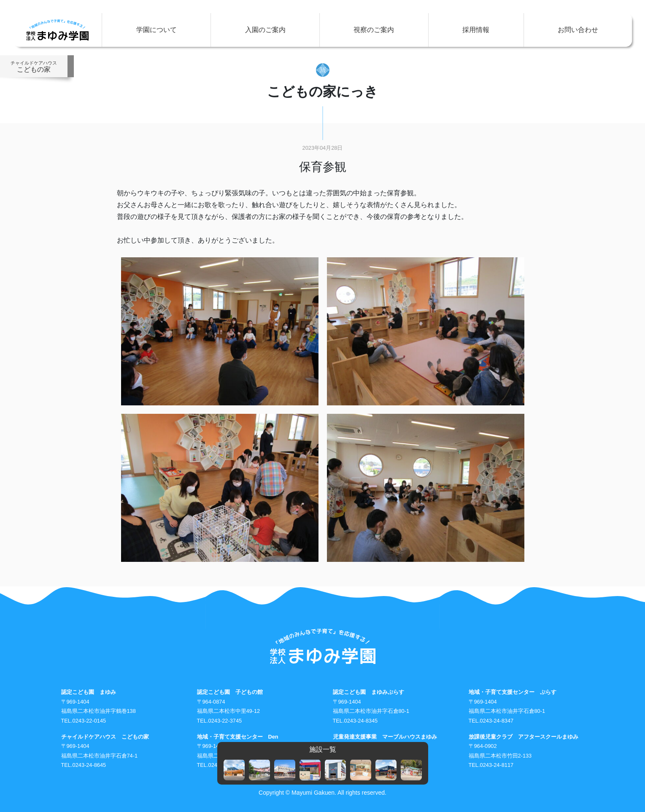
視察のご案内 (374, 30)
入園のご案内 (265, 30)
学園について (157, 30)
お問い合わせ (578, 30)
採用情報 (476, 30)
